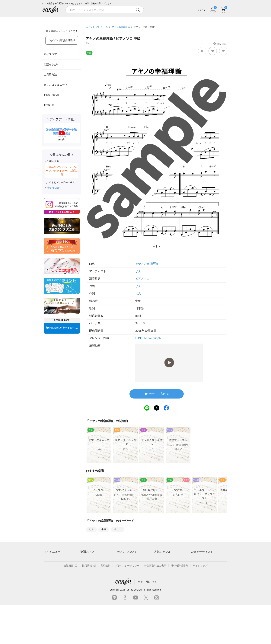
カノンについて (127, 552)
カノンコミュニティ (56, 85)
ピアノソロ (142, 279)
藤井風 (194, 559)
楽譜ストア (87, 552)
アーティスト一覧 (90, 559)
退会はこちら (51, 572)
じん (106, 27)
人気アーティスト (202, 552)
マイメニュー (52, 552)
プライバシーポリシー (127, 605)
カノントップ (93, 27)
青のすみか (54, 188)
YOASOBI (196, 579)
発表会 (158, 585)
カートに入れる (157, 394)
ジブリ (158, 579)
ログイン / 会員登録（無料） (59, 566)
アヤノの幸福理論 (121, 27)
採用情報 (89, 605)
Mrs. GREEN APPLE (202, 566)
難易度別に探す (89, 572)
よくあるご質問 (126, 579)
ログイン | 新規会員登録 (62, 40)
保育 (156, 572)
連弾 (156, 559)
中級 (104, 529)
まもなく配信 (88, 585)
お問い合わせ (52, 95)
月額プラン (123, 566)
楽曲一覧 (85, 566)
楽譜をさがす (62, 64)
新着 (159, 18)
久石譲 (194, 585)
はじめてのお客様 (127, 572)
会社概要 (70, 605)
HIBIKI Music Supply (148, 338)
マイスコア (50, 54)
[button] (202, 51)
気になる (206, 18)
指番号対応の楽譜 (90, 592)
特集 (65, 18)
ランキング (112, 18)
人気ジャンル (162, 552)
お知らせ (49, 105)
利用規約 (105, 605)
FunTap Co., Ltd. (134, 629)
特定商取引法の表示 (155, 605)
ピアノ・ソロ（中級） (145, 27)
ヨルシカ (196, 572)
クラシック (160, 566)
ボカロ (117, 529)
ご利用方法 (62, 75)
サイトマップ (200, 605)
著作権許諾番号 (179, 605)
